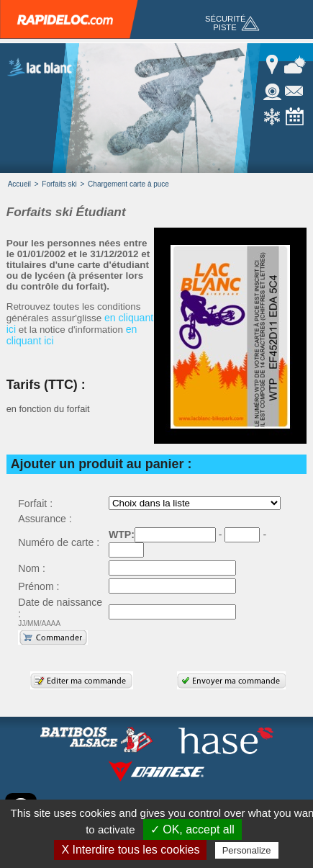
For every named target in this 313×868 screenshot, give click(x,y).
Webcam (273, 91)
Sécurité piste (226, 23)
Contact (295, 91)
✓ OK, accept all (192, 829)
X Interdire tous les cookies (130, 850)
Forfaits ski (59, 184)
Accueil (19, 184)
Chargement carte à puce (128, 184)
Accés (273, 65)
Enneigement (273, 117)
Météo (295, 65)
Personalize (247, 850)
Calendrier (295, 117)
